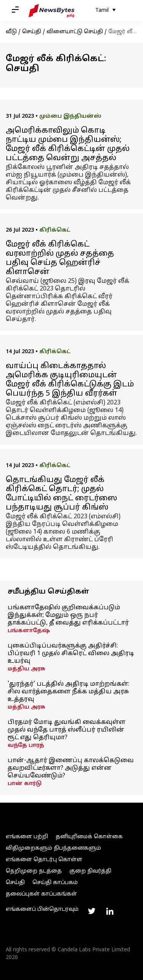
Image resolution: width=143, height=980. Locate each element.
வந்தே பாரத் (26, 746)
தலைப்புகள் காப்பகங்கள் (41, 894)
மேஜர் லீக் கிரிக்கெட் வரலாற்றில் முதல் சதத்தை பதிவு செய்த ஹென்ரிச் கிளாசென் (60, 258)
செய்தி (32, 32)
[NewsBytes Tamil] (51, 11)
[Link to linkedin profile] (110, 911)
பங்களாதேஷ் (29, 631)
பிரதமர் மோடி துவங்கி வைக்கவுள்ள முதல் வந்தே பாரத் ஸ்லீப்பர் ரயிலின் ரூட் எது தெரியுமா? (67, 730)
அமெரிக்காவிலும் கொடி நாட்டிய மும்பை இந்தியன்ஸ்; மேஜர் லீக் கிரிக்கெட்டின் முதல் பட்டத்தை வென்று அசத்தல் (68, 144)
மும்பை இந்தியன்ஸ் (70, 116)
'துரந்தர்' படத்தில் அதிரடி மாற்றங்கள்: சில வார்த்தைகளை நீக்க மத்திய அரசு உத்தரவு (68, 692)
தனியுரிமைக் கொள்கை (89, 837)
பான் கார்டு (25, 784)
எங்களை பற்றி (27, 837)
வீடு (11, 32)
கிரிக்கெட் (55, 230)
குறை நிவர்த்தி (90, 871)
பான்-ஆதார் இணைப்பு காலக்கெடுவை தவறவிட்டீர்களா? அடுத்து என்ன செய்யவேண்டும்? (71, 768)
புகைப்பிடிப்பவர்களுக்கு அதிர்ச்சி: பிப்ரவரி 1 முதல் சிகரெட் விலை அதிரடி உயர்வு (71, 654)
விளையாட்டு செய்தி (75, 32)
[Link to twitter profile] (92, 911)
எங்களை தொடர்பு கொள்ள (44, 860)
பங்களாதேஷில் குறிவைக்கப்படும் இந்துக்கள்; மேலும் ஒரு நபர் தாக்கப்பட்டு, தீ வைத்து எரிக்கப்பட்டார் (68, 615)
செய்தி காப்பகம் (55, 883)
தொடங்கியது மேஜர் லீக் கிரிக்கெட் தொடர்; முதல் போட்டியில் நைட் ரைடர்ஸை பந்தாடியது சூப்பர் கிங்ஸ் (61, 494)
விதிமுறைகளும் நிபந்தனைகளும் (53, 848)
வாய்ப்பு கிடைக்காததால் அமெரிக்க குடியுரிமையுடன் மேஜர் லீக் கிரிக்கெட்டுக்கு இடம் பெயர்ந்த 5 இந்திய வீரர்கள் (70, 380)
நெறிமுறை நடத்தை (34, 871)
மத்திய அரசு (27, 669)
